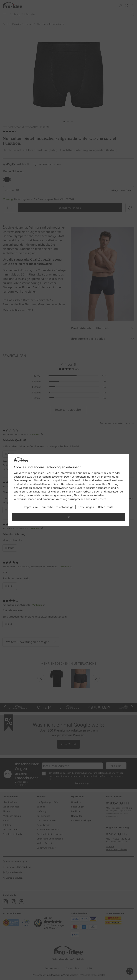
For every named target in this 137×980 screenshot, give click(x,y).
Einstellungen (86, 507)
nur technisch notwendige (58, 507)
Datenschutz (106, 507)
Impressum (31, 507)
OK (68, 517)
